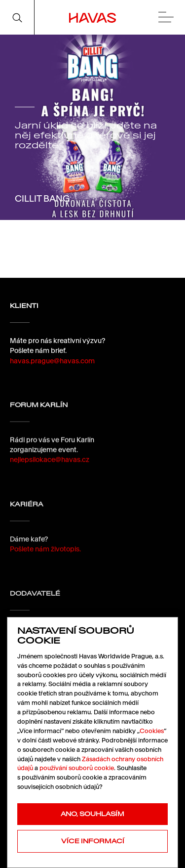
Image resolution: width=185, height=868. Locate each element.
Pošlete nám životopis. (45, 557)
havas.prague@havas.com (52, 361)
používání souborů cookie (77, 768)
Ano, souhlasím (92, 814)
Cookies (152, 731)
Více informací (93, 841)
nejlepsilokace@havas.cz (50, 464)
